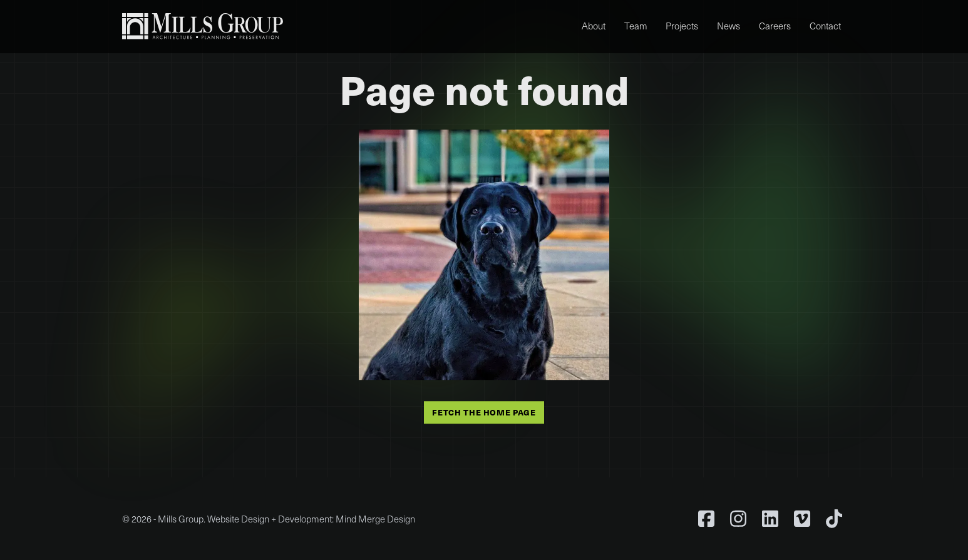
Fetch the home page (484, 412)
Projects (682, 26)
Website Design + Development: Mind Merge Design (311, 519)
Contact (825, 26)
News (729, 26)
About (594, 26)
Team (636, 26)
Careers (775, 26)
